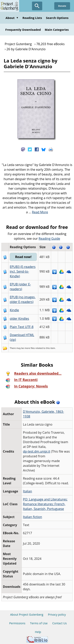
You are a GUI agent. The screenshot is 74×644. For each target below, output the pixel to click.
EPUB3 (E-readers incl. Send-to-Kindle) (23, 271)
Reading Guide (49, 239)
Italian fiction (32, 517)
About (12, 18)
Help (38, 632)
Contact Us (59, 623)
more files (30, 348)
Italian (27, 491)
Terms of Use (39, 623)
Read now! (23, 257)
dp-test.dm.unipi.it (37, 451)
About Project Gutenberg (27, 615)
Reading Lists (32, 18)
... (38, 212)
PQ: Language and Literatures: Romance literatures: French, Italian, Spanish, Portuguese (45, 504)
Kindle (14, 310)
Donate (62, 6)
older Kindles (19, 319)
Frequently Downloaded (23, 30)
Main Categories (57, 30)
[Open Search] (37, 6)
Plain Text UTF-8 (22, 327)
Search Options (57, 18)
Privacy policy (57, 615)
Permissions (17, 623)
